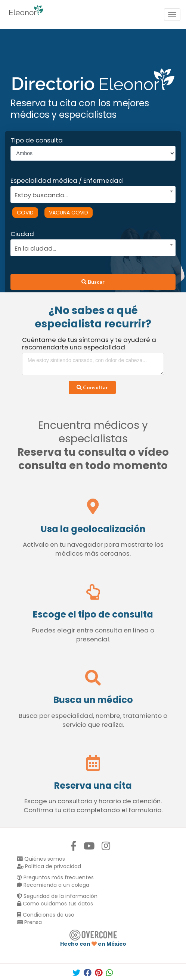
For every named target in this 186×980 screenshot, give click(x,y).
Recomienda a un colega (53, 885)
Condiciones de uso (46, 915)
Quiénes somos (41, 859)
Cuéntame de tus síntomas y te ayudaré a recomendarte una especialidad (89, 343)
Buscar (93, 282)
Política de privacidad (49, 866)
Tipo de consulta (37, 140)
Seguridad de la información (57, 896)
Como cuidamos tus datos (55, 904)
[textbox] (91, 194)
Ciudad (22, 234)
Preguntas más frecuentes (55, 877)
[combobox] (91, 193)
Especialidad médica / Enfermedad (67, 180)
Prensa (29, 922)
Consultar (92, 387)
